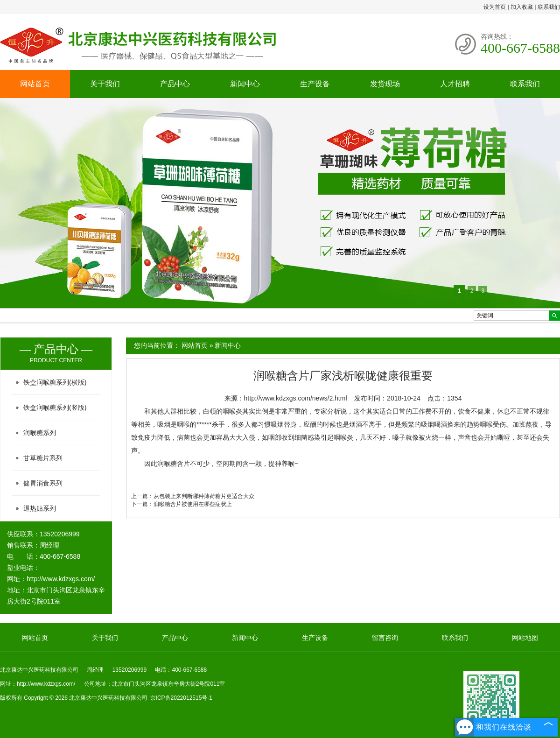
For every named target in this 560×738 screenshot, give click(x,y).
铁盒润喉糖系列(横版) (55, 382)
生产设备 (315, 84)
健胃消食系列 (43, 483)
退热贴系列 (40, 508)
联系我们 (549, 7)
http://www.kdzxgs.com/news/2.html (296, 398)
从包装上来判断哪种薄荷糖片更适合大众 (204, 496)
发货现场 (385, 84)
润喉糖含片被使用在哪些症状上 (193, 504)
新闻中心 (245, 84)
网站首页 (35, 84)
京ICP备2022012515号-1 (181, 698)
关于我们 (105, 84)
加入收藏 (522, 7)
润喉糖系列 (40, 433)
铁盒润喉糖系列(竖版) (55, 408)
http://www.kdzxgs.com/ (61, 579)
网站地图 (525, 638)
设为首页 (495, 7)
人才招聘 (455, 84)
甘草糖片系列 (43, 458)
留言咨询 (385, 638)
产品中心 (175, 84)
